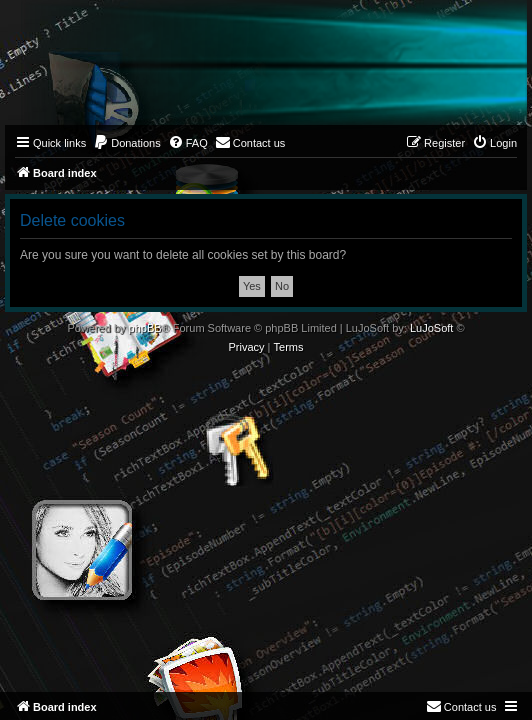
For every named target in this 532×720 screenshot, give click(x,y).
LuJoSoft (431, 328)
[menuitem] (127, 143)
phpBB (145, 328)
